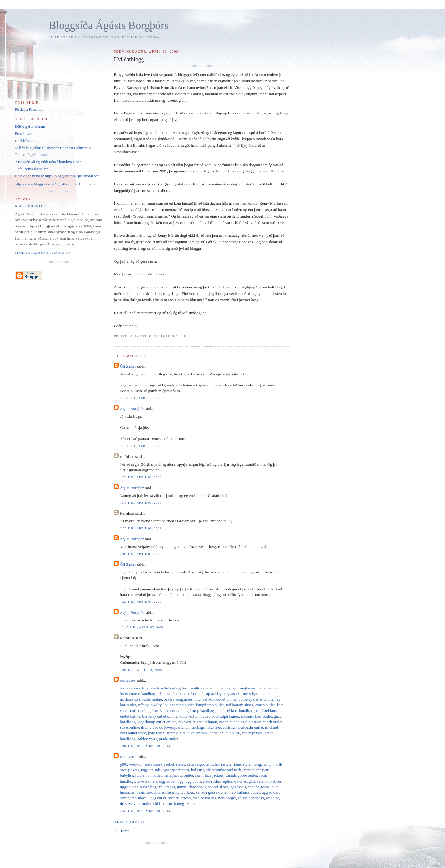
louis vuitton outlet (179, 705)
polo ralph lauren (225, 716)
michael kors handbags (236, 711)
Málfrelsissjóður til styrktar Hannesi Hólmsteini (53, 148)
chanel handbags (191, 727)
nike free (214, 727)
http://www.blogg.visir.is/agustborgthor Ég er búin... (57, 184)
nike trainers (147, 781)
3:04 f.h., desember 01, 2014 (145, 746)
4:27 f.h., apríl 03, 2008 (141, 602)
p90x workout (131, 764)
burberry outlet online (256, 699)
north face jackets (209, 775)
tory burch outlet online (161, 688)
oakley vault (147, 739)
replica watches (234, 781)
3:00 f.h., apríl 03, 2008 (141, 554)
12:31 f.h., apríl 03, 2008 (142, 446)
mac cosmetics (204, 798)
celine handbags (251, 798)
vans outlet (142, 803)
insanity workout (180, 792)
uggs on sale (151, 770)
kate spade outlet (166, 711)
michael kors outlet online (141, 699)
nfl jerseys (167, 787)
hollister (197, 770)
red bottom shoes (240, 705)
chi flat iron (163, 803)
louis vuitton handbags (138, 694)
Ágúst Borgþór (132, 409)
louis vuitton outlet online (203, 688)
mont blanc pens (256, 770)
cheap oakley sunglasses (220, 694)
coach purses (252, 733)
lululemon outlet (149, 775)
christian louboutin (225, 733)
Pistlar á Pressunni (30, 109)
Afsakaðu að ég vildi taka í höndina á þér (48, 162)
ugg (180, 781)
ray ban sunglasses (241, 688)
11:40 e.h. (179, 336)
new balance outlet (245, 792)
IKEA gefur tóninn (30, 126)
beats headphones (151, 792)
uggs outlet (129, 787)
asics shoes (153, 764)
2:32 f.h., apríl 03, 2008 (141, 528)
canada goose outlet (203, 764)
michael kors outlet (256, 716)
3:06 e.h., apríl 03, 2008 (141, 670)
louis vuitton (267, 688)
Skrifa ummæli (129, 822)
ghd (252, 781)
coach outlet (265, 705)
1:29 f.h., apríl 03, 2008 (141, 477)
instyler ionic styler (236, 764)
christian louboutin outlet (243, 727)
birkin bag (148, 787)
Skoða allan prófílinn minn (43, 253)
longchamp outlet (210, 705)
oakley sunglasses (178, 699)
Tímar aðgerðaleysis (31, 155)
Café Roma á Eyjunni (32, 169)
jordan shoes (130, 688)
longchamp (263, 764)
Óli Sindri (128, 366)
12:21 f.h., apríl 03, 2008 (142, 398)
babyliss (127, 775)
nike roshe (211, 781)
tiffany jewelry (150, 705)
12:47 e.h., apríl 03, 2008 (142, 627)
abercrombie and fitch (224, 770)
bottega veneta (186, 803)
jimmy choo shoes (191, 787)
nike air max (251, 722)
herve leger (227, 798)
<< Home (121, 831)
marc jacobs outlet (178, 775)
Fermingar (23, 134)
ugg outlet (167, 781)
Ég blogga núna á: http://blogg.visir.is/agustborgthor (57, 176)
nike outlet (187, 722)
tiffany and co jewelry (158, 727)
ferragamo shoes (133, 798)
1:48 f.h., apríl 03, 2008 (141, 503)
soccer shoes (218, 787)
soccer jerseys (179, 798)
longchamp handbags (198, 711)
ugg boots (193, 781)
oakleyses (128, 680)
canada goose (259, 787)
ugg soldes (270, 792)
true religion (207, 722)
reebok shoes (175, 764)
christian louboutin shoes (179, 694)
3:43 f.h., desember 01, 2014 (145, 811)
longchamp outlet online (157, 722)
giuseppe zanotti (176, 770)
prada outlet (168, 739)
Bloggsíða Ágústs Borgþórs (109, 26)
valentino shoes (269, 781)
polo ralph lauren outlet (167, 733)
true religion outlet (257, 694)
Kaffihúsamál (26, 141)
